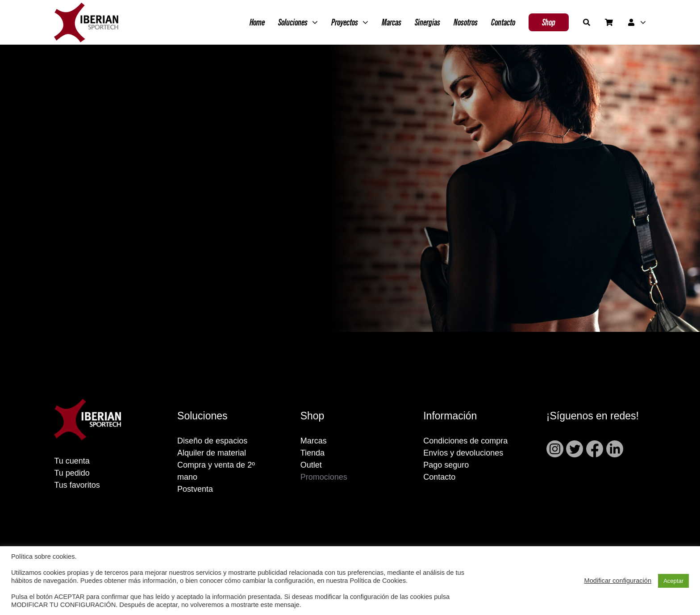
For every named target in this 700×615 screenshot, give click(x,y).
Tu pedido (72, 473)
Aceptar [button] (673, 581)
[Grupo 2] (86, 7)
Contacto (439, 477)
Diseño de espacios (212, 441)
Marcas (314, 441)
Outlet (311, 465)
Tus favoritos (77, 485)
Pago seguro (446, 465)
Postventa (195, 489)
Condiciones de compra (465, 441)
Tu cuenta (72, 461)
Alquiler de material (212, 453)
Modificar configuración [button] (618, 581)
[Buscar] (587, 22)
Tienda (312, 453)
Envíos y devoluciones (463, 453)
